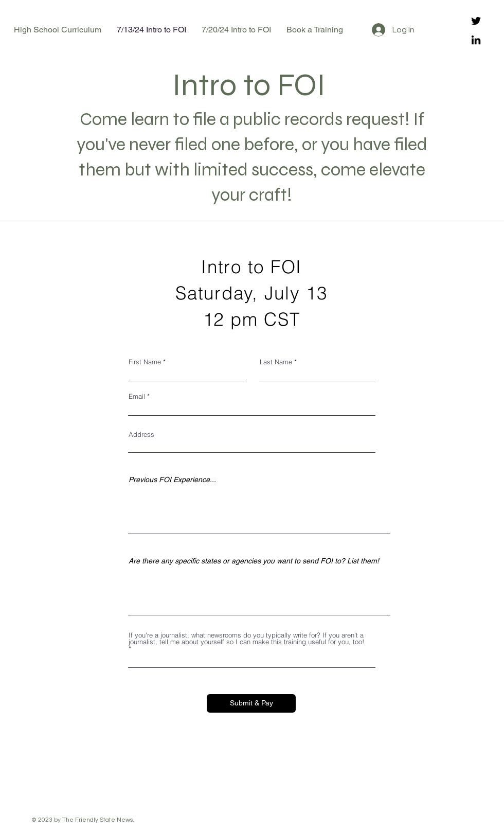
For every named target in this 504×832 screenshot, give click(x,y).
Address (141, 435)
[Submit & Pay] (251, 703)
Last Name (276, 362)
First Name (145, 362)
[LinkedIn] (476, 40)
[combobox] (252, 446)
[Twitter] (476, 21)
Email (137, 396)
